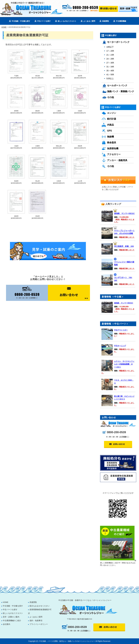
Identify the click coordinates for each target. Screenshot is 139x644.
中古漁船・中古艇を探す (21, 21)
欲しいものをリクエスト (67, 21)
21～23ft (110, 55)
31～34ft (110, 67)
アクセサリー (114, 154)
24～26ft (110, 59)
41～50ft (110, 75)
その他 (110, 97)
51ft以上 (110, 78)
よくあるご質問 (89, 21)
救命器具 (112, 143)
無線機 (110, 137)
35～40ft (110, 71)
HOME (4, 27)
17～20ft (110, 51)
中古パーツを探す (44, 21)
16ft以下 (110, 47)
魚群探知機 (113, 148)
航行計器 (112, 119)
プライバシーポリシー (39, 624)
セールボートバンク (117, 85)
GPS (109, 131)
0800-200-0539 (116, 432)
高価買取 (106, 21)
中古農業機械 (121, 21)
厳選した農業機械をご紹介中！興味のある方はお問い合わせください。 (118, 563)
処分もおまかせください (40, 606)
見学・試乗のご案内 (11, 617)
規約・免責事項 (36, 621)
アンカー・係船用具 (117, 160)
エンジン (112, 113)
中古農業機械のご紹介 (12, 621)
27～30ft (110, 63)
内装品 (110, 125)
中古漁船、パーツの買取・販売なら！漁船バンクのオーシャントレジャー (67, 641)
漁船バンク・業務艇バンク (121, 91)
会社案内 (6, 624)
